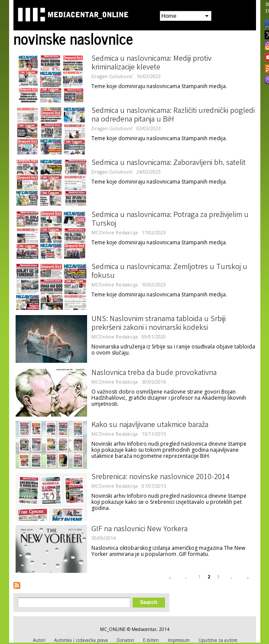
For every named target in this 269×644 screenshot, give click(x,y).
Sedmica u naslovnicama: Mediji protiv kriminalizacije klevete (151, 63)
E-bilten (151, 640)
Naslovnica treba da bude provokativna (154, 373)
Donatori (125, 640)
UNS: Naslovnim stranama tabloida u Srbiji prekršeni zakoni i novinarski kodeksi (159, 324)
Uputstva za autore (218, 640)
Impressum (179, 640)
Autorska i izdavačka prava (81, 640)
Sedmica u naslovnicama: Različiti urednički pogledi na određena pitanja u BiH (173, 115)
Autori (39, 640)
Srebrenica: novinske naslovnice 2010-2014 (160, 477)
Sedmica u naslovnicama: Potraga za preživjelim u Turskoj (170, 220)
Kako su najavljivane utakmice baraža (150, 425)
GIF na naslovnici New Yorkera (139, 529)
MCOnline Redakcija (115, 232)
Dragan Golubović (112, 76)
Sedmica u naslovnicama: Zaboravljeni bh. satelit (169, 163)
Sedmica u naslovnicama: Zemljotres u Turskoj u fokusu (169, 272)
